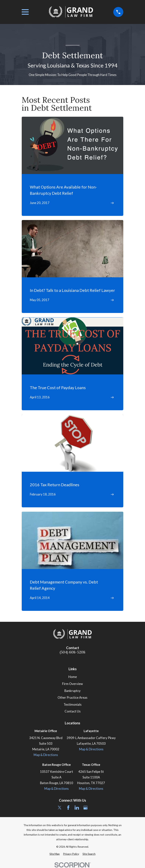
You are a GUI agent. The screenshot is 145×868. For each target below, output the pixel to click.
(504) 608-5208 (72, 652)
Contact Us (73, 711)
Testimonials (73, 705)
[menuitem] (55, 854)
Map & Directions (46, 755)
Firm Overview (72, 684)
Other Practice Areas (72, 698)
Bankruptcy (72, 691)
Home (73, 677)
